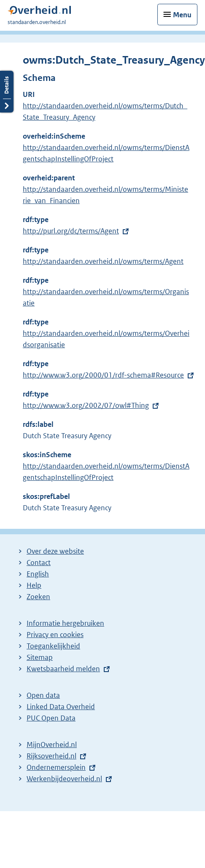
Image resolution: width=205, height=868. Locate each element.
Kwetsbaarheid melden (63, 669)
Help (34, 585)
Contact (39, 563)
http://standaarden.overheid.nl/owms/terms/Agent (103, 261)
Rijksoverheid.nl (51, 756)
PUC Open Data (51, 718)
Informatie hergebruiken (65, 623)
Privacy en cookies (55, 635)
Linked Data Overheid (61, 707)
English (38, 574)
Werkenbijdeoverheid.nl (64, 779)
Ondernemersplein (56, 767)
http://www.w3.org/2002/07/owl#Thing (86, 405)
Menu (182, 15)
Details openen (7, 92)
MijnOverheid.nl (52, 745)
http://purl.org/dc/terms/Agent (71, 231)
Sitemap (40, 657)
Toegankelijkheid (53, 646)
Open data (43, 695)
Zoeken (38, 597)
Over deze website (55, 551)
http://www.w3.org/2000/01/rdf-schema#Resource (103, 375)
